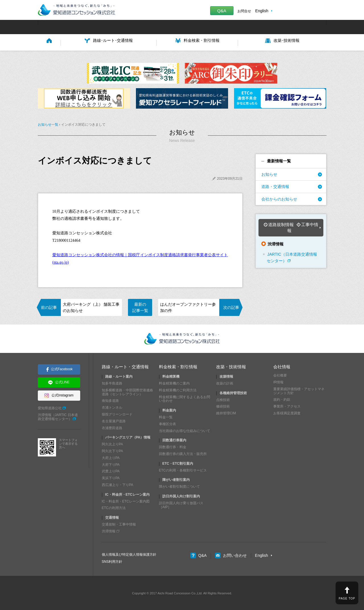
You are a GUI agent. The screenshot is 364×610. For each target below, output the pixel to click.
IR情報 (278, 381)
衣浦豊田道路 (112, 427)
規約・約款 (282, 399)
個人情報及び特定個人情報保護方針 (129, 553)
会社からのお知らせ (279, 198)
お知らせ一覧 (48, 124)
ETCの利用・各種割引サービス (183, 469)
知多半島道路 (112, 382)
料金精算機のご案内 (174, 382)
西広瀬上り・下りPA (118, 484)
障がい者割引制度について (179, 486)
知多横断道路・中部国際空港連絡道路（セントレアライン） (127, 391)
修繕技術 (223, 406)
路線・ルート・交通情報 (125, 366)
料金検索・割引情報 (178, 366)
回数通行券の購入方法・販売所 (183, 453)
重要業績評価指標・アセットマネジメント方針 (299, 390)
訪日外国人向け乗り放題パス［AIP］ (181, 504)
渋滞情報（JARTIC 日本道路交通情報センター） (58, 416)
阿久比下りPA (112, 450)
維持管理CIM (226, 412)
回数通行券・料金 (173, 446)
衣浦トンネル (112, 407)
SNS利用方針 (112, 561)
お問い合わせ (231, 555)
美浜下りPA (111, 477)
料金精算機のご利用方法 (178, 389)
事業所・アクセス (287, 406)
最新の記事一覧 (140, 306)
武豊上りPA (111, 470)
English (262, 11)
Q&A (222, 11)
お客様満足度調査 (287, 412)
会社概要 (280, 375)
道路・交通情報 (275, 186)
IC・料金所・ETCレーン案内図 (126, 500)
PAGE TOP (347, 598)
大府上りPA (111, 457)
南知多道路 (110, 400)
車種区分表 (167, 423)
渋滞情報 (109, 530)
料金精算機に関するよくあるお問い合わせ (185, 398)
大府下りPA (111, 464)
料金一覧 (166, 416)
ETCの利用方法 (114, 507)
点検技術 (223, 399)
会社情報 (282, 366)
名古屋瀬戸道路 (114, 420)
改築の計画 (225, 382)
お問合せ (244, 11)
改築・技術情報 (231, 366)
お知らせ (269, 173)
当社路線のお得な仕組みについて (185, 430)
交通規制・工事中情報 (119, 524)
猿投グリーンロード (117, 413)
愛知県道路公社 (50, 407)
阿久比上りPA (112, 443)
